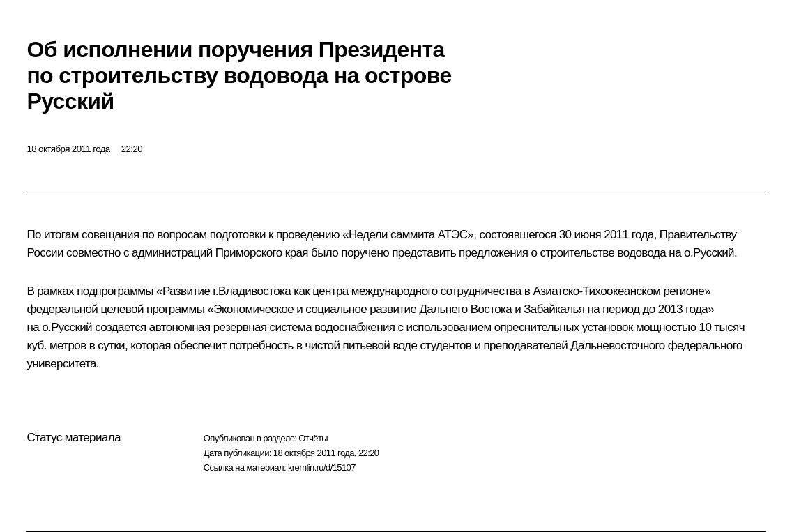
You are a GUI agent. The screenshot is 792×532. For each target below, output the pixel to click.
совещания (111, 235)
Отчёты (313, 438)
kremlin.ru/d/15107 (322, 468)
